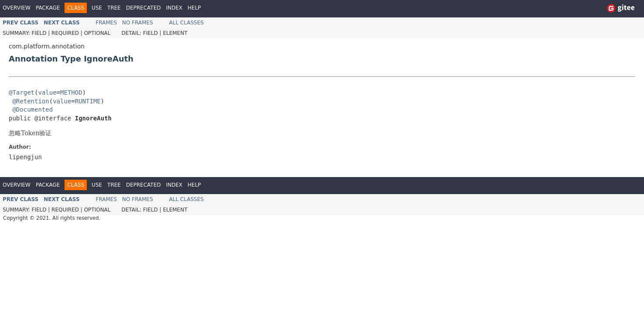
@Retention (31, 101)
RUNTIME (88, 101)
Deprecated (143, 8)
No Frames (138, 23)
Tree (114, 8)
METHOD (71, 92)
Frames (107, 23)
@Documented (32, 109)
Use (97, 8)
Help (194, 8)
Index (174, 8)
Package (48, 8)
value (47, 92)
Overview (17, 8)
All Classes (186, 23)
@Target (22, 92)
